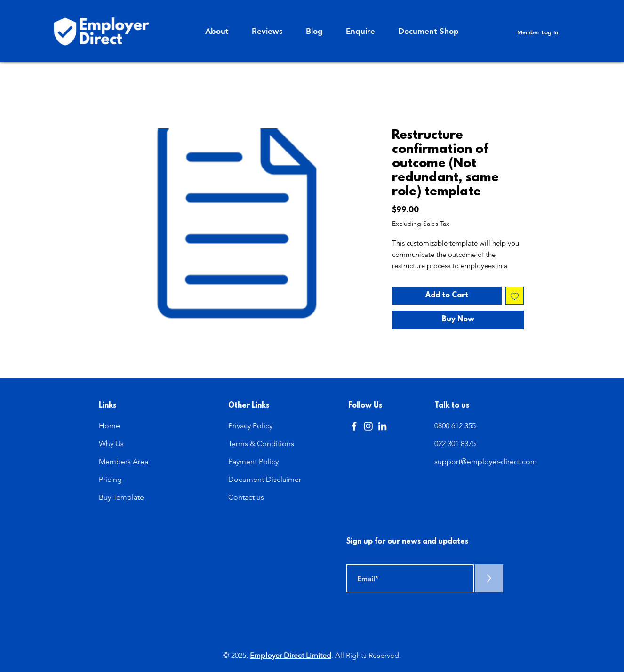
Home (109, 426)
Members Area (124, 461)
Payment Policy (253, 461)
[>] (489, 578)
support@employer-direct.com (486, 461)
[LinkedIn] (382, 426)
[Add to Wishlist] (515, 296)
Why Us (111, 444)
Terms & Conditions (261, 444)
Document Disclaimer (265, 479)
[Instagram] (368, 426)
